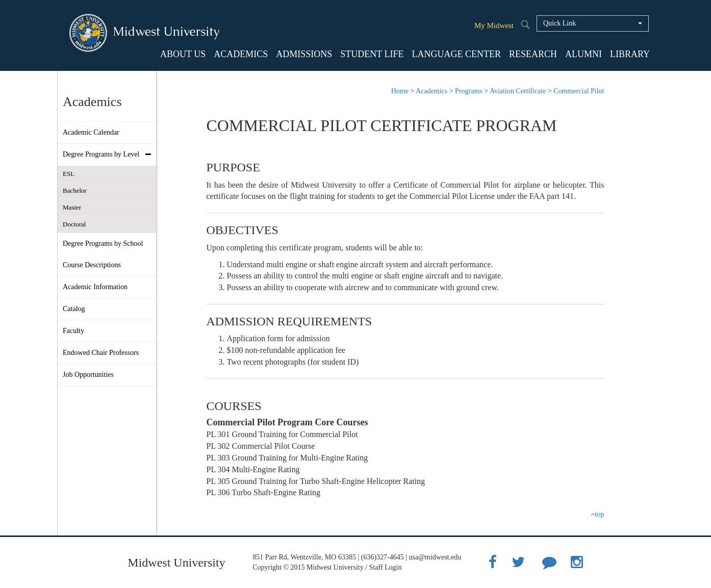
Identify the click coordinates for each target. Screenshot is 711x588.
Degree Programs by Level (109, 155)
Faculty (73, 331)
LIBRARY (630, 54)
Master (72, 207)
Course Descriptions (92, 265)
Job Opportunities (88, 375)
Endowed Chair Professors (101, 353)
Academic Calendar (91, 132)
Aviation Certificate (518, 91)
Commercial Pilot (579, 91)
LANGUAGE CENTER (456, 54)
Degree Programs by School (103, 244)
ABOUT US (183, 54)
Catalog (74, 309)
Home (400, 91)
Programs (469, 91)
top (598, 514)
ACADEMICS (241, 54)
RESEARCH (533, 54)
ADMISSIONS (304, 54)
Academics (431, 91)
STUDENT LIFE (372, 54)
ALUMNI (583, 54)
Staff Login (386, 567)
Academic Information (95, 287)
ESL (69, 174)
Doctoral (74, 224)
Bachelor (75, 190)
